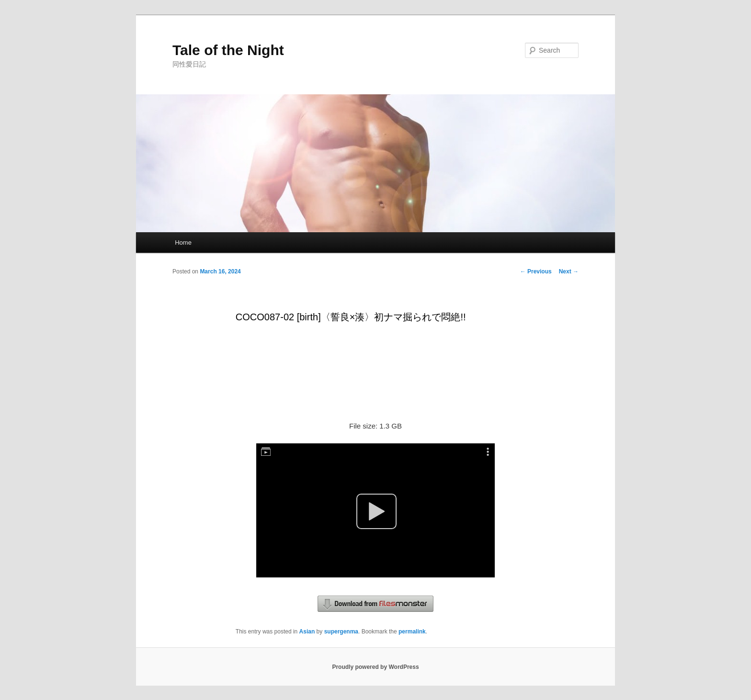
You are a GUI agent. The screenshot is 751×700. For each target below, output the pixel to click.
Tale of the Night (228, 50)
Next (569, 271)
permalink (412, 632)
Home (183, 243)
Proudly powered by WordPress (375, 667)
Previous (536, 271)
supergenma (341, 632)
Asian (307, 632)
